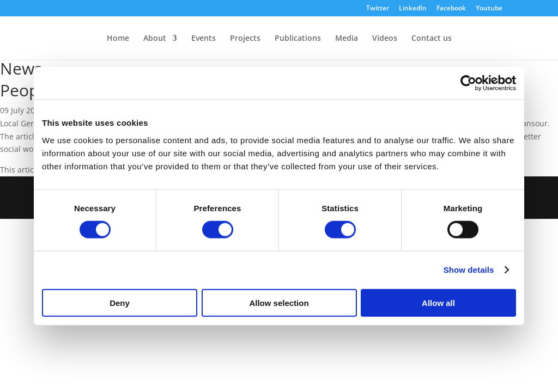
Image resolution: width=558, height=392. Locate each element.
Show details (469, 270)
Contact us (432, 39)
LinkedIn (413, 9)
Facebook (451, 9)
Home (118, 39)
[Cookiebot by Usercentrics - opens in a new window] (468, 83)
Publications (298, 39)
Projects (245, 39)
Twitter (378, 9)
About (155, 39)
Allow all (438, 302)
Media (347, 39)
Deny (120, 302)
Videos (385, 39)
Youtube (489, 9)
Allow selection (279, 302)
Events (204, 39)
